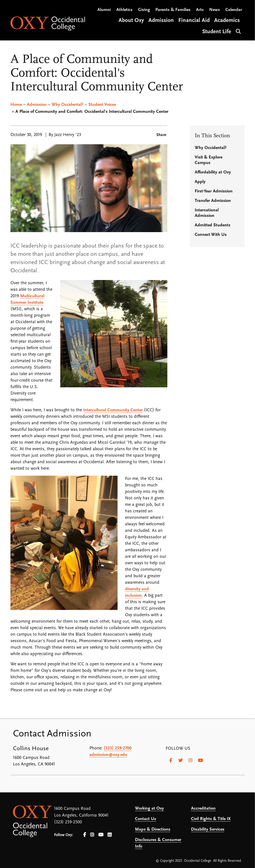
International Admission (207, 213)
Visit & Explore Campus (209, 160)
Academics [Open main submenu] (227, 21)
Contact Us (146, 819)
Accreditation (203, 808)
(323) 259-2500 (68, 822)
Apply (200, 182)
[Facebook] (171, 760)
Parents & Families (173, 10)
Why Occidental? (67, 105)
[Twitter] (181, 760)
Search (238, 31)
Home (16, 105)
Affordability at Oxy (213, 172)
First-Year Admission (214, 191)
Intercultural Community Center (113, 410)
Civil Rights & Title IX (211, 819)
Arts (200, 10)
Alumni (104, 10)
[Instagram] (191, 760)
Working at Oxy (149, 808)
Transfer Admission (213, 201)
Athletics (124, 10)
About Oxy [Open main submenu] (131, 21)
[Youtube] (200, 760)
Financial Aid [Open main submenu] (194, 21)
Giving (144, 10)
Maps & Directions (153, 829)
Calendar (234, 10)
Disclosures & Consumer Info (158, 843)
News (215, 10)
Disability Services (208, 829)
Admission (37, 105)
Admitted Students (213, 225)
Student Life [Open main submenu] (217, 32)
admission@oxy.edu (108, 755)
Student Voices (102, 105)
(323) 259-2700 (118, 748)
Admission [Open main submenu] (161, 21)
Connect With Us (211, 235)
